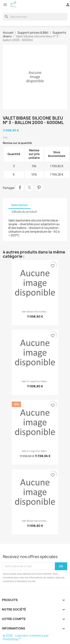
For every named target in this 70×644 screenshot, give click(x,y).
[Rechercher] (35, 17)
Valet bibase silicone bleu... (35, 312)
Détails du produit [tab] (24, 212)
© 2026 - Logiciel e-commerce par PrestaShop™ (26, 637)
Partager (20, 187)
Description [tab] (19, 205)
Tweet (29, 187)
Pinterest (39, 187)
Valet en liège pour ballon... (35, 381)
